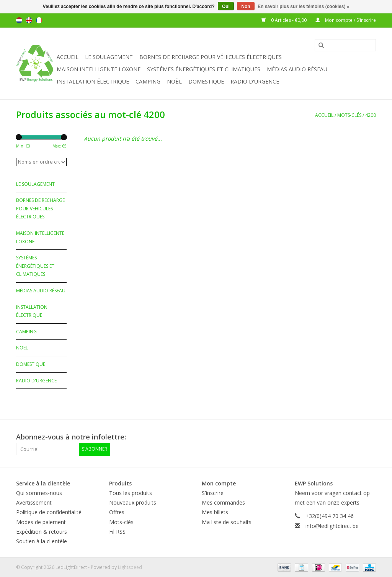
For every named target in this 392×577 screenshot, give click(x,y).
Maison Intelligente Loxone (99, 69)
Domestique (206, 81)
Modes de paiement (41, 522)
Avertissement (34, 502)
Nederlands (19, 20)
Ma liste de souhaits (227, 522)
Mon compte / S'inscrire (346, 20)
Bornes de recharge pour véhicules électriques (211, 57)
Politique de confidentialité (49, 512)
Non (246, 7)
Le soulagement (109, 57)
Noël (174, 81)
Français (39, 20)
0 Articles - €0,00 (285, 20)
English (29, 20)
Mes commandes (223, 502)
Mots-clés (349, 115)
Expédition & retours (42, 531)
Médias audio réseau (297, 69)
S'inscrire (213, 493)
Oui (226, 7)
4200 (371, 115)
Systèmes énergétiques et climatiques (204, 69)
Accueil (68, 57)
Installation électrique (93, 81)
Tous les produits (131, 493)
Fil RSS (117, 531)
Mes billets (215, 512)
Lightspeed (130, 567)
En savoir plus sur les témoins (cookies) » (303, 7)
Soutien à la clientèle (42, 541)
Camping (148, 81)
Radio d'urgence (255, 81)
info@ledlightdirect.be (332, 525)
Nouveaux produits (133, 502)
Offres (117, 512)
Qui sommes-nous (39, 493)
